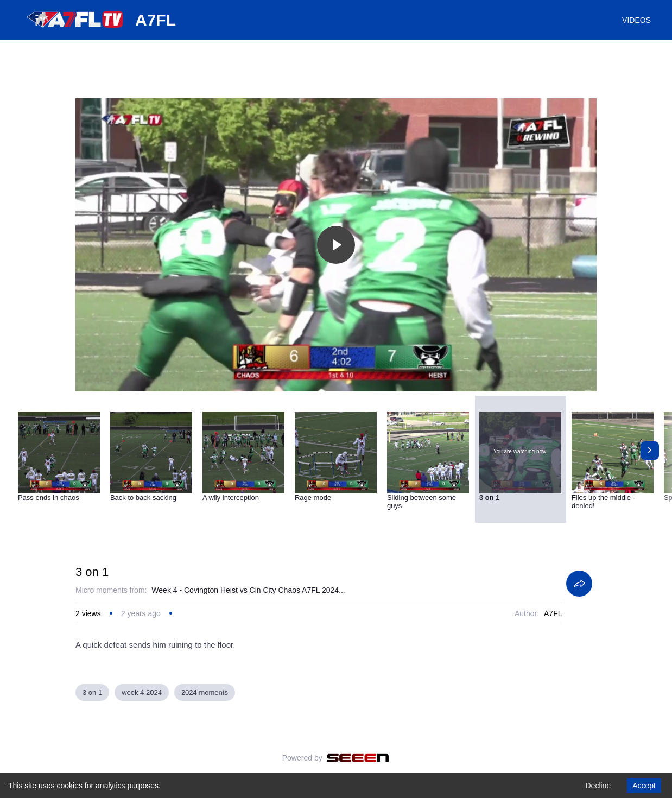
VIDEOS (636, 20)
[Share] (579, 584)
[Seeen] (358, 758)
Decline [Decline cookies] (598, 786)
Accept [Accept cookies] (644, 786)
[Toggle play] (336, 245)
